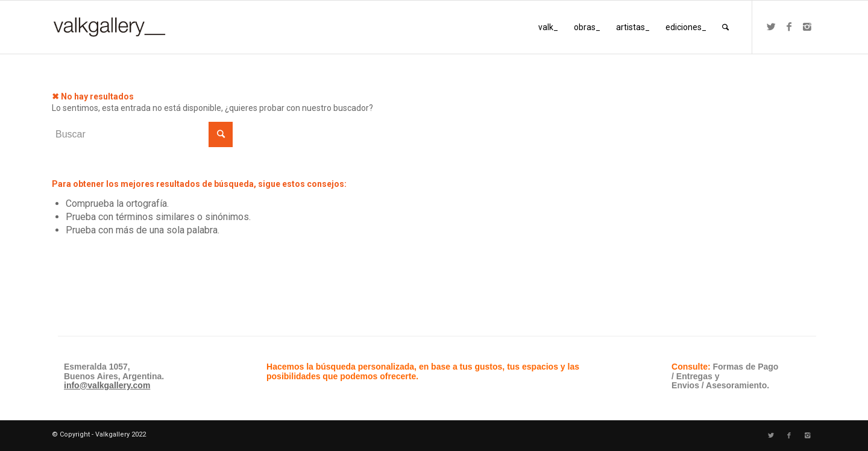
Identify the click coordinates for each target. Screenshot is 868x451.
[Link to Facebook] (789, 27)
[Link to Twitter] (771, 27)
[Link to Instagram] (807, 27)
